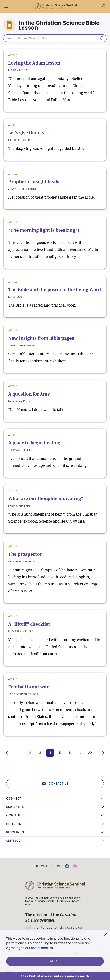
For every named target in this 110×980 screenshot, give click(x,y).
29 (90, 753)
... (80, 753)
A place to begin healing (34, 443)
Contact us (55, 784)
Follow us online (47, 866)
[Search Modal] (104, 6)
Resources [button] (15, 832)
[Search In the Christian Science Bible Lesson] (55, 38)
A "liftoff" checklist (29, 624)
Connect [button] (14, 799)
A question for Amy (29, 394)
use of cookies (42, 948)
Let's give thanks (26, 133)
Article (13, 55)
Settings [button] (13, 841)
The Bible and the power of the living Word (55, 289)
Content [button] (13, 815)
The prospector (25, 554)
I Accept (55, 961)
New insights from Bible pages (41, 338)
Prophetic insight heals (34, 181)
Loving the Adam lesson (34, 63)
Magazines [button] (15, 807)
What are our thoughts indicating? (46, 498)
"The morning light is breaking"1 (44, 230)
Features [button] (14, 824)
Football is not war (28, 687)
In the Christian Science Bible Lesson (59, 25)
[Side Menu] (6, 6)
